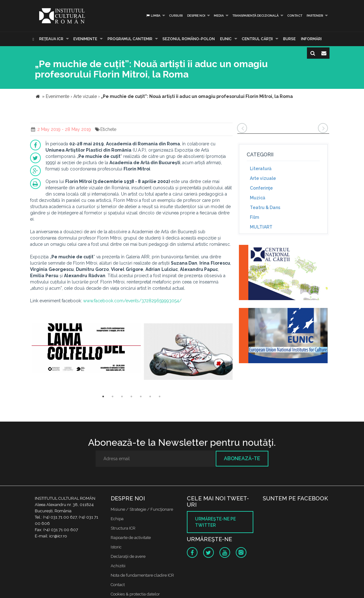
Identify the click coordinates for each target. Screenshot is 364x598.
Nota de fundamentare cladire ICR (142, 575)
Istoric (116, 547)
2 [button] (113, 396)
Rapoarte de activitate (131, 538)
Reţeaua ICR (51, 39)
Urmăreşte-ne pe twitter (215, 522)
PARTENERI (315, 16)
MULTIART (261, 227)
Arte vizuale (263, 178)
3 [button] (122, 396)
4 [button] (131, 396)
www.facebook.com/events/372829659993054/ (132, 301)
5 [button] (141, 396)
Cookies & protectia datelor (135, 594)
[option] (86, 352)
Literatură (261, 169)
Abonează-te (242, 458)
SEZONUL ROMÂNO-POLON (189, 39)
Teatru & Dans (265, 207)
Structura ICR (123, 528)
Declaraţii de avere (128, 556)
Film (254, 217)
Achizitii (118, 566)
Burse (289, 39)
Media (219, 16)
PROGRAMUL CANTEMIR (130, 39)
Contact (295, 16)
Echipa (117, 519)
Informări (311, 39)
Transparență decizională (256, 16)
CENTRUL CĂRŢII (257, 39)
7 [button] (160, 396)
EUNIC (226, 39)
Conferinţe (261, 188)
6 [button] (150, 396)
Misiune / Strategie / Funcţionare (142, 509)
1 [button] (103, 396)
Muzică (258, 198)
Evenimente (85, 39)
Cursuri (176, 16)
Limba (153, 16)
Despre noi (196, 16)
